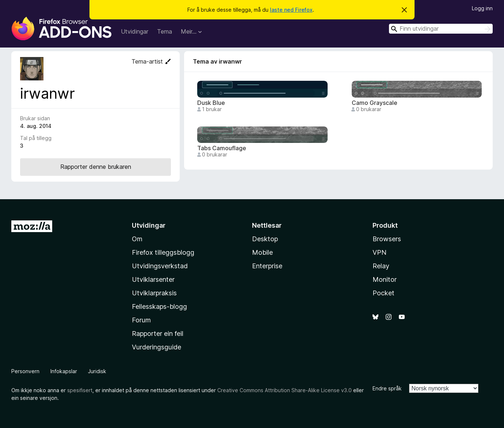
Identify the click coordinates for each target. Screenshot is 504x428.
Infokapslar (64, 371)
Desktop (265, 239)
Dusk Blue (211, 103)
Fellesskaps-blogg (159, 306)
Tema (165, 31)
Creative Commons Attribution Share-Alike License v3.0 (285, 390)
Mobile (262, 252)
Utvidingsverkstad (160, 266)
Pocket (383, 293)
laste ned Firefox (291, 10)
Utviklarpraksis (154, 293)
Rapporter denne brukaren (96, 167)
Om (137, 239)
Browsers (387, 239)
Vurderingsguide (156, 347)
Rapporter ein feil (158, 334)
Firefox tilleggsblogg (163, 252)
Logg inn (482, 8)
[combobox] (441, 29)
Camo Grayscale (375, 103)
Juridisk (97, 371)
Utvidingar (135, 31)
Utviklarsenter (153, 279)
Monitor (385, 279)
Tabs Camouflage (222, 148)
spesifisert (80, 390)
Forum (141, 320)
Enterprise (267, 266)
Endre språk (387, 388)
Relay (381, 266)
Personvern (25, 371)
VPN (379, 252)
